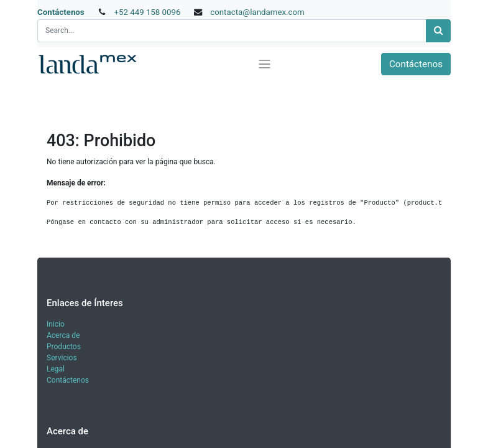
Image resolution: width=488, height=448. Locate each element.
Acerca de (63, 335)
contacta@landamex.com (257, 12)
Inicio (56, 324)
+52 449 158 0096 (147, 12)
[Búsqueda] (438, 31)
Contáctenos (61, 12)
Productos (64, 347)
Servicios (62, 358)
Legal (56, 369)
